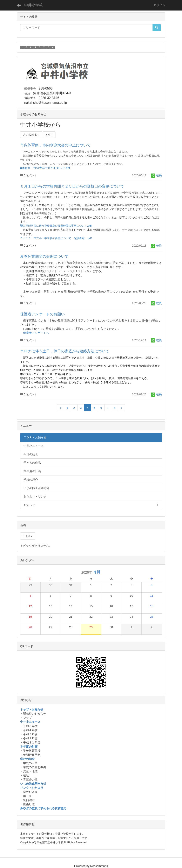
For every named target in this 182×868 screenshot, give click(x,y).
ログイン (160, 5)
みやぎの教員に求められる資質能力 (43, 808)
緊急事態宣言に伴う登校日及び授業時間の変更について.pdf (56, 226)
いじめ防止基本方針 (33, 784)
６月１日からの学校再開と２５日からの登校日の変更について (72, 186)
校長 (156, 175)
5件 (49, 135)
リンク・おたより (32, 788)
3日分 (28, 536)
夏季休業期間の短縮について (44, 256)
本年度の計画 (29, 747)
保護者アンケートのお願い (42, 314)
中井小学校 (34, 5)
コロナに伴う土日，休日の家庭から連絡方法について (65, 351)
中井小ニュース (30, 722)
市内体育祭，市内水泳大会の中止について (55, 145)
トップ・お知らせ (32, 710)
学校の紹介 (27, 759)
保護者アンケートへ (36, 333)
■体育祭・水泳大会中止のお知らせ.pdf (45, 168)
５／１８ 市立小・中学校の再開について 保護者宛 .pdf (56, 238)
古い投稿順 (31, 135)
